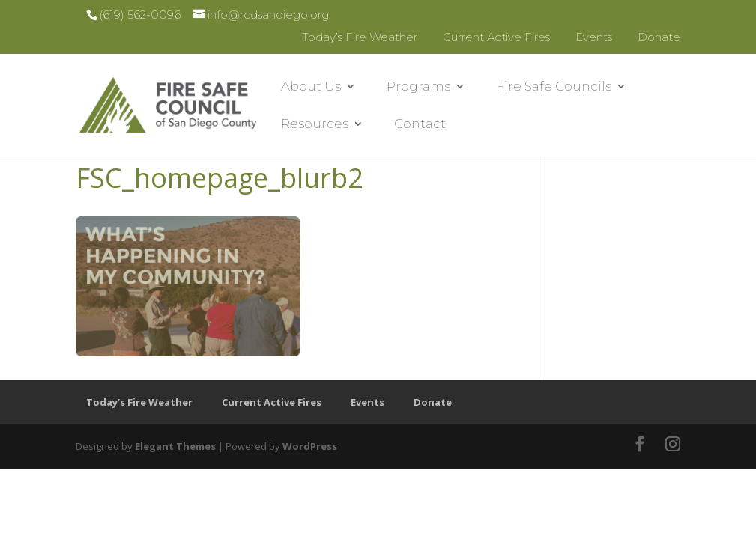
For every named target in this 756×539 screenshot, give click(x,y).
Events (594, 37)
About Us (311, 87)
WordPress (310, 446)
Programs (418, 87)
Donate (659, 37)
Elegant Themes (175, 446)
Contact (420, 125)
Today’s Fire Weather (360, 37)
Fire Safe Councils (554, 87)
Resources (315, 125)
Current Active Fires (496, 37)
